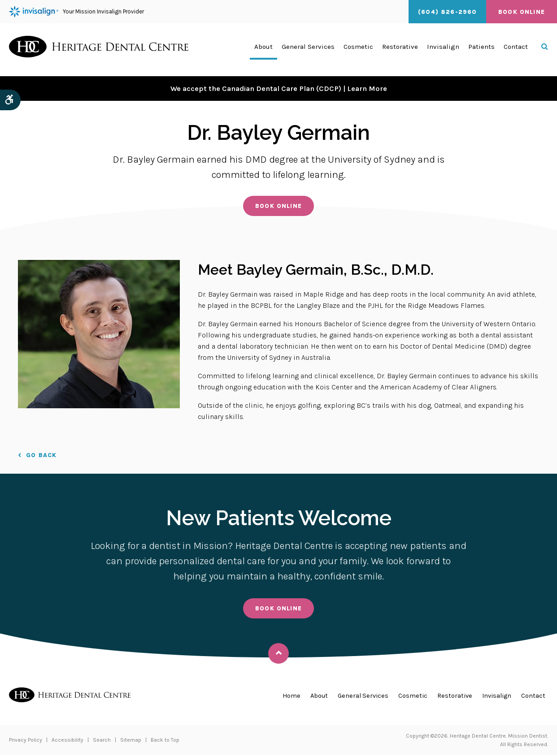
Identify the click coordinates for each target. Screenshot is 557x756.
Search (102, 741)
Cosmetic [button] (358, 50)
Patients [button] (481, 50)
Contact (516, 50)
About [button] (263, 50)
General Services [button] (308, 50)
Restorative (451, 696)
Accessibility (67, 741)
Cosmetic (409, 696)
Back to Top (165, 741)
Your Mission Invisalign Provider (76, 12)
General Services (357, 696)
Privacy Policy (26, 741)
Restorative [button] (400, 50)
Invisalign (495, 696)
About (312, 696)
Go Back (41, 456)
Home (284, 696)
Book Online (522, 12)
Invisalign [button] (443, 50)
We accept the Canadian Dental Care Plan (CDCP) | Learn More (278, 88)
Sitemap (131, 741)
